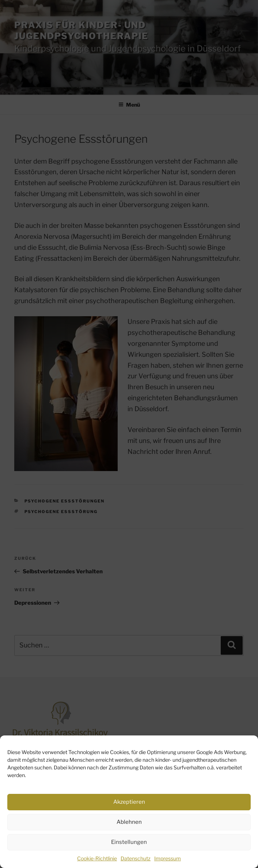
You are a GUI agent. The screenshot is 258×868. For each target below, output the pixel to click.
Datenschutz (136, 858)
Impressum (168, 858)
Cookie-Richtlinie (97, 858)
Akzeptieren (129, 802)
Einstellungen (129, 842)
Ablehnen (129, 822)
